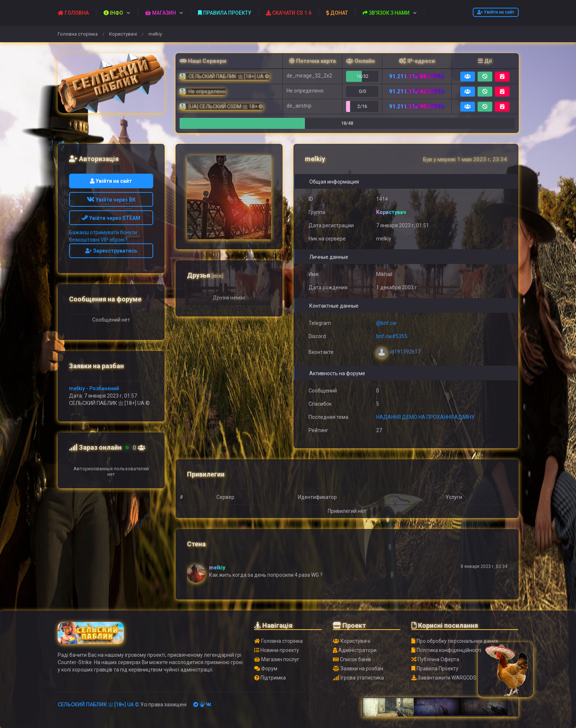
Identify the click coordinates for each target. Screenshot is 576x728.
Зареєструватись (111, 251)
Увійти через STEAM (111, 218)
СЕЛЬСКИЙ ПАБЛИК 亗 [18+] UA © (98, 705)
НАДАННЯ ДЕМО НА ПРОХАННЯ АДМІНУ (425, 417)
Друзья (205, 275)
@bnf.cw (386, 323)
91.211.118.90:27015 (417, 106)
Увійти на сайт (496, 12)
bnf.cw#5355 (392, 336)
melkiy (217, 568)
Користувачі (123, 34)
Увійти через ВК (111, 200)
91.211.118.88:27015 (417, 76)
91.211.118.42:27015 (417, 91)
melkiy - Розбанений (94, 388)
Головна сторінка (78, 34)
